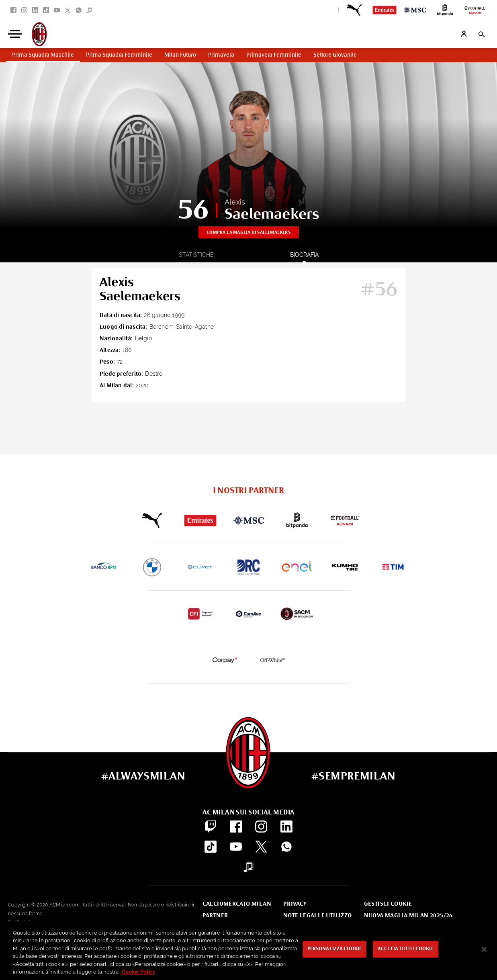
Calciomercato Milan (237, 904)
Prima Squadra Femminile (119, 55)
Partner (215, 916)
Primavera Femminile (274, 55)
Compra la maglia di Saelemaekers (249, 232)
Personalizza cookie (334, 949)
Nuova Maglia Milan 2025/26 (408, 916)
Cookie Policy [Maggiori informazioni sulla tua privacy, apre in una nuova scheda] (138, 972)
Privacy (295, 904)
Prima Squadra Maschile (43, 55)
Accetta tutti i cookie (406, 949)
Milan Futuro (180, 55)
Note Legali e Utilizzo (318, 916)
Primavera (221, 55)
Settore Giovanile (335, 55)
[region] (249, 950)
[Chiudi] (484, 949)
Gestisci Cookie (388, 904)
